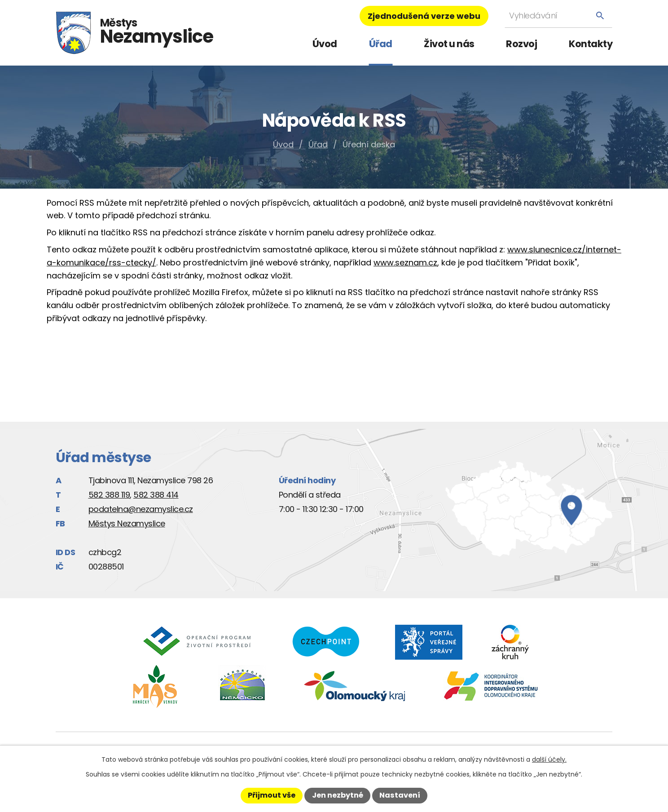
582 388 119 (109, 495)
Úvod (325, 44)
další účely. (549, 759)
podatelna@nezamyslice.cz (141, 509)
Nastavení (400, 795)
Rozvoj (521, 44)
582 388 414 (156, 495)
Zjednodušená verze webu (424, 16)
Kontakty (591, 44)
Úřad (381, 44)
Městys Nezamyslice (127, 523)
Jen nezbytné (338, 795)
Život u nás (449, 44)
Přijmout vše (272, 795)
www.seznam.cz (405, 263)
